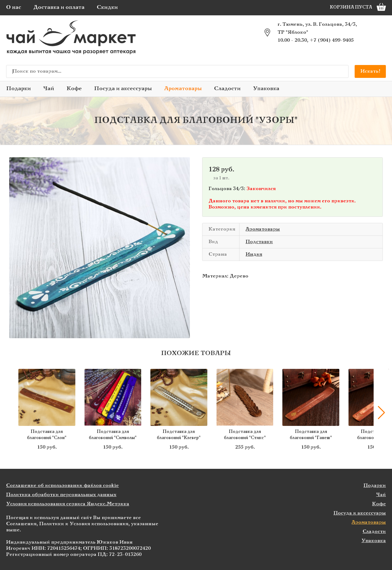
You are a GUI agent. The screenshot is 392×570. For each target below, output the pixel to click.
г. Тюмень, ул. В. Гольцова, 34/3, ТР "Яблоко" (317, 28)
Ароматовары (183, 89)
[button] (381, 413)
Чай (49, 89)
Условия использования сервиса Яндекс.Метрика (68, 504)
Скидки (107, 8)
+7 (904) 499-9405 (332, 40)
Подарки (19, 89)
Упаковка (266, 89)
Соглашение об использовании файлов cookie (62, 486)
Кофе (74, 89)
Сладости (227, 89)
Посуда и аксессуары (123, 89)
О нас (14, 8)
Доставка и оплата (59, 8)
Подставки (259, 242)
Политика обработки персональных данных (61, 495)
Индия (254, 254)
